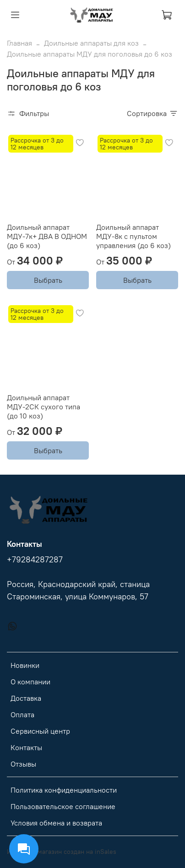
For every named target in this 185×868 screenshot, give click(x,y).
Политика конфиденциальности (64, 790)
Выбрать (48, 280)
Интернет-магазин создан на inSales (62, 852)
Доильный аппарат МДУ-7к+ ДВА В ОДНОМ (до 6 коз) (47, 236)
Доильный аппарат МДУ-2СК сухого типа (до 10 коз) (44, 407)
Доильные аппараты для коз (91, 43)
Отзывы (23, 764)
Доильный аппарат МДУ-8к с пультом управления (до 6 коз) (133, 236)
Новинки (25, 665)
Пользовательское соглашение (63, 806)
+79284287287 (35, 560)
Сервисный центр (40, 731)
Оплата (22, 715)
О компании (30, 682)
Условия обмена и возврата (56, 823)
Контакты (26, 747)
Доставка (26, 698)
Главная (19, 43)
